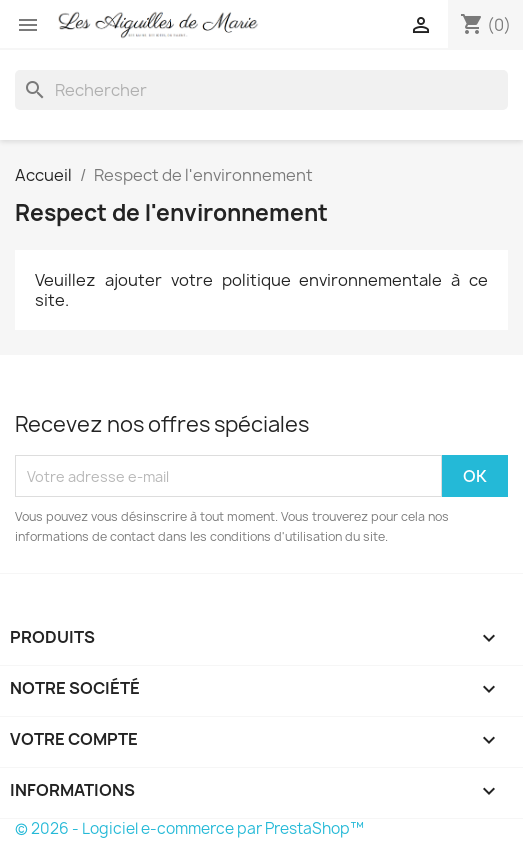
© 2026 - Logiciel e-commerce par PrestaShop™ (189, 828)
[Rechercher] (261, 90)
